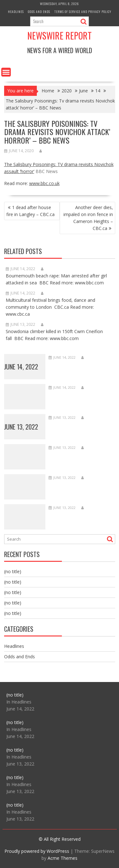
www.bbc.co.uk (44, 183)
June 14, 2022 (21, 367)
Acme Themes (63, 858)
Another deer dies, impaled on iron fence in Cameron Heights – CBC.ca (88, 218)
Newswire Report (60, 36)
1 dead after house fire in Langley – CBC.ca (30, 211)
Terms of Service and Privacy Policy (83, 12)
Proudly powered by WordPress (37, 851)
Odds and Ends (39, 12)
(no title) (13, 571)
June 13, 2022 (21, 427)
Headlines (16, 12)
